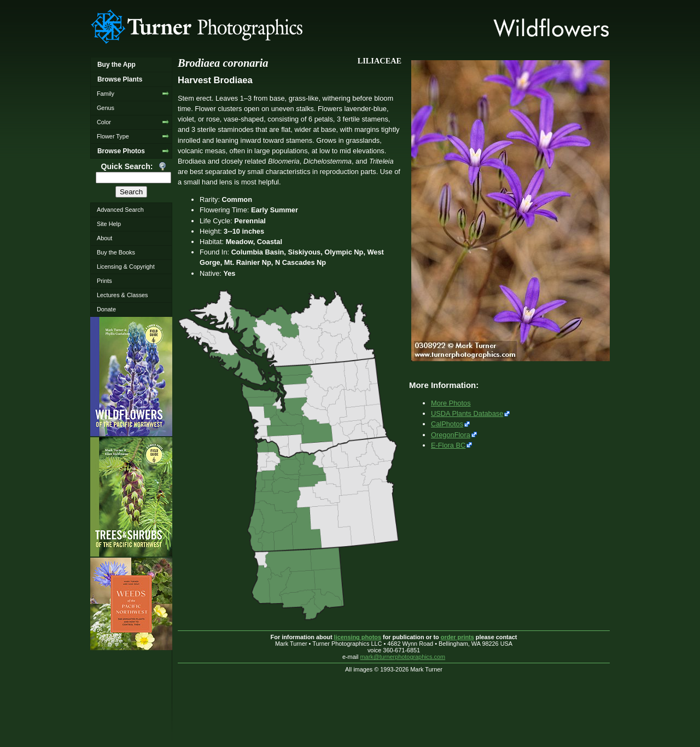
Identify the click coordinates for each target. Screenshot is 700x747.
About (104, 238)
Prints (104, 281)
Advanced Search (120, 210)
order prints (457, 637)
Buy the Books (116, 252)
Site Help (109, 224)
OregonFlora (451, 435)
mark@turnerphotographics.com (403, 657)
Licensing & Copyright (126, 267)
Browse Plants (120, 79)
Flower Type (113, 136)
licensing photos (358, 637)
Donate (106, 309)
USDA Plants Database (467, 413)
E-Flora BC (448, 445)
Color (104, 122)
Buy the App (116, 65)
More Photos (451, 403)
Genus (106, 108)
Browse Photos (121, 151)
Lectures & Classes (122, 295)
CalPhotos (447, 424)
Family (106, 94)
